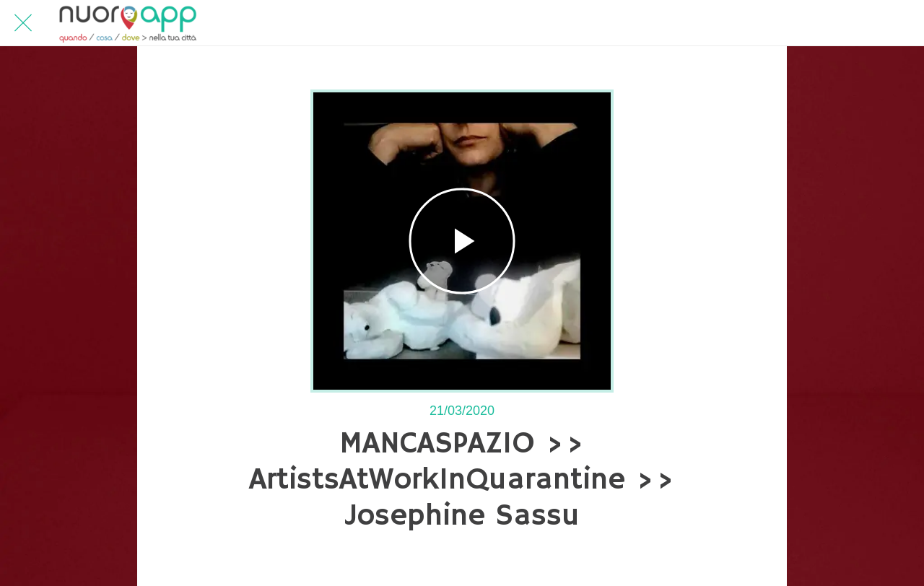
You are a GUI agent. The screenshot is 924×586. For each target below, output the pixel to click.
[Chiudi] (23, 23)
